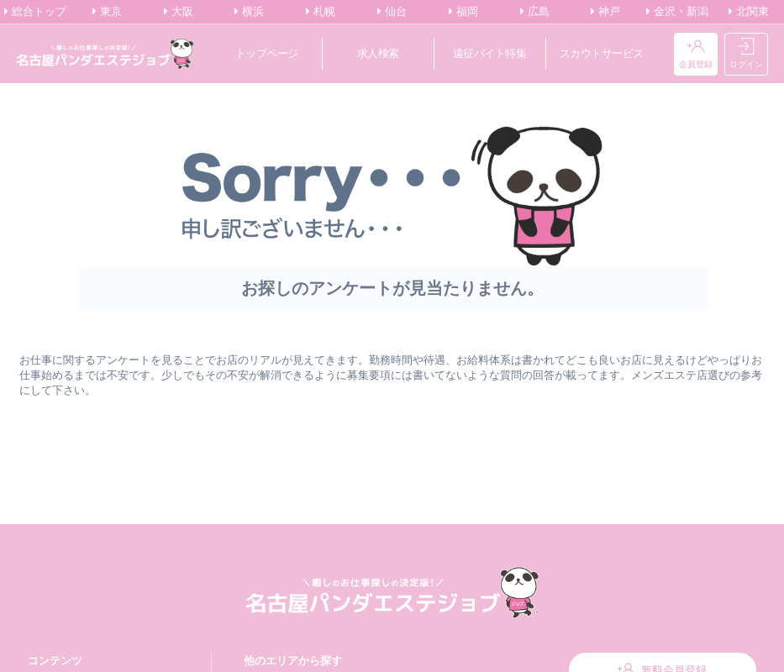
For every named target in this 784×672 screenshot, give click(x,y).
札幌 (321, 12)
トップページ (267, 53)
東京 (107, 12)
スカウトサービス (602, 53)
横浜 (249, 12)
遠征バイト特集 (490, 53)
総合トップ (35, 12)
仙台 (392, 12)
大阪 (179, 12)
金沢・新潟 (677, 12)
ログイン (746, 54)
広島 (535, 12)
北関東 (749, 12)
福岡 (463, 12)
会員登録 (696, 54)
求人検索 (378, 53)
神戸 (605, 12)
